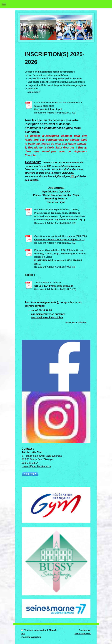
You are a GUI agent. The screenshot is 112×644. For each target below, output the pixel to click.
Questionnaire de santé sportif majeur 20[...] (60, 239)
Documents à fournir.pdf (48, 109)
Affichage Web (83, 633)
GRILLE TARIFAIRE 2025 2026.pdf (54, 286)
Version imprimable (34, 630)
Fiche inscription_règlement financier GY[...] (60, 220)
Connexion (85, 630)
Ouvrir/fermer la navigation (56, 4)
